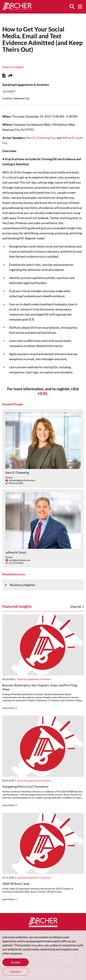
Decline (16, 972)
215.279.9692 (16, 563)
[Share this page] (10, 76)
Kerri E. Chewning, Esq (41, 138)
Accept (16, 962)
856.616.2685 (16, 483)
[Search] (72, 7)
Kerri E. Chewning (17, 472)
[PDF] (4, 76)
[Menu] (80, 7)
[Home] (17, 9)
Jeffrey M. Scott (16, 552)
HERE (43, 394)
